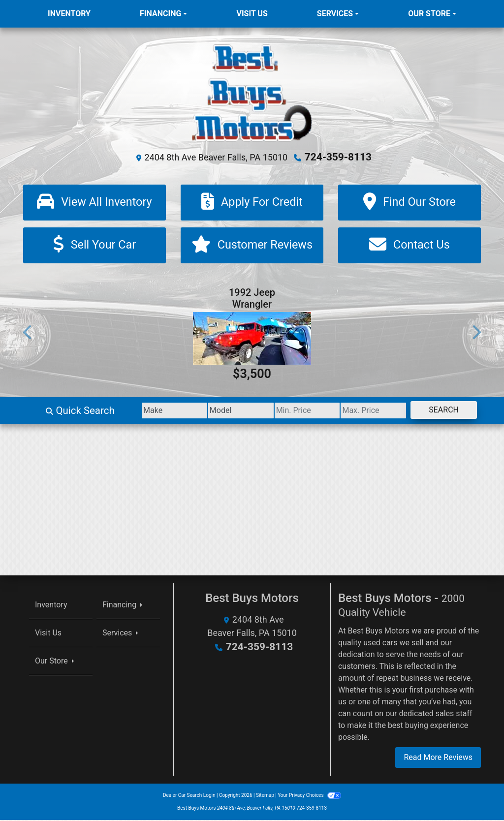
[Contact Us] (409, 246)
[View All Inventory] (94, 202)
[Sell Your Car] (94, 246)
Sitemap (265, 796)
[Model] (213, 411)
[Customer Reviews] (252, 246)
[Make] (140, 411)
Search (440, 411)
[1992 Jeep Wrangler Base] (252, 339)
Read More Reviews (438, 758)
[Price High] (362, 411)
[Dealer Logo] (252, 92)
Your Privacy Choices (309, 796)
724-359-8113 (338, 157)
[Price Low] (288, 411)
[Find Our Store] (409, 202)
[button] (28, 333)
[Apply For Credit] (252, 202)
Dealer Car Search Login (189, 796)
